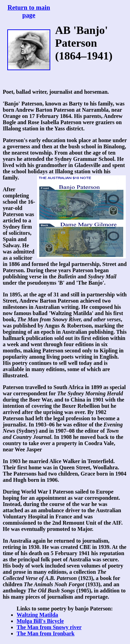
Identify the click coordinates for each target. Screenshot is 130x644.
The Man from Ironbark (46, 633)
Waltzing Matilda (37, 615)
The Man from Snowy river (49, 627)
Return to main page (29, 11)
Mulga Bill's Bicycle (40, 621)
